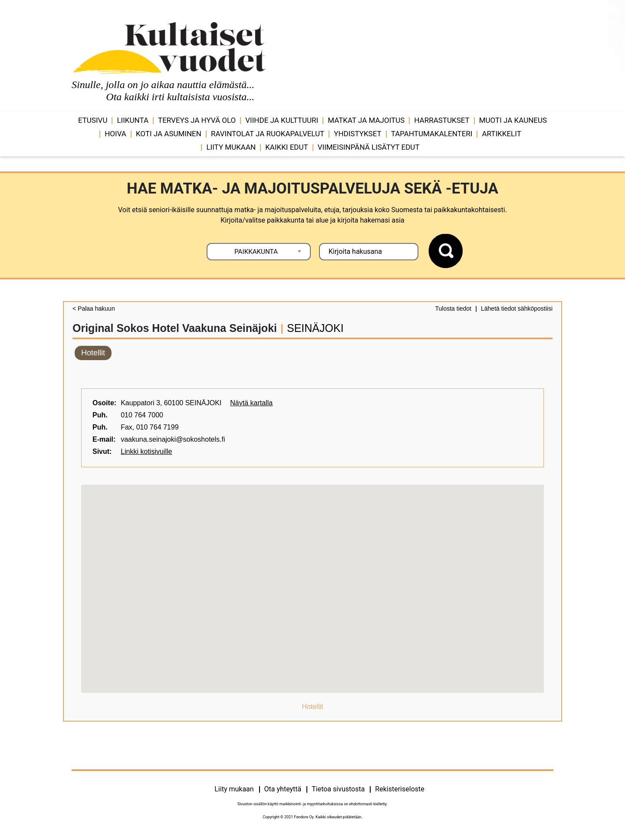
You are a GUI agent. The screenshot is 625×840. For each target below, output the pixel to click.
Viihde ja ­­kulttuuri (282, 120)
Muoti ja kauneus (513, 120)
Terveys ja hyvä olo (197, 120)
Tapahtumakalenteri (432, 134)
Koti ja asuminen (169, 134)
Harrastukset (442, 120)
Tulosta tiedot (453, 308)
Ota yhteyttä (283, 789)
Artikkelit (501, 134)
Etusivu (93, 120)
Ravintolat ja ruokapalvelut (268, 134)
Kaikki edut (287, 147)
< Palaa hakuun (94, 308)
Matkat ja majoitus (366, 120)
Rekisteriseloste (400, 789)
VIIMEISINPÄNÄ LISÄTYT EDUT (369, 147)
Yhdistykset (357, 134)
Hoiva (115, 134)
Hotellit (93, 353)
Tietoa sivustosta (338, 789)
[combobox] (259, 252)
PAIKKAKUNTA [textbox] (256, 252)
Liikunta (133, 120)
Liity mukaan (231, 147)
